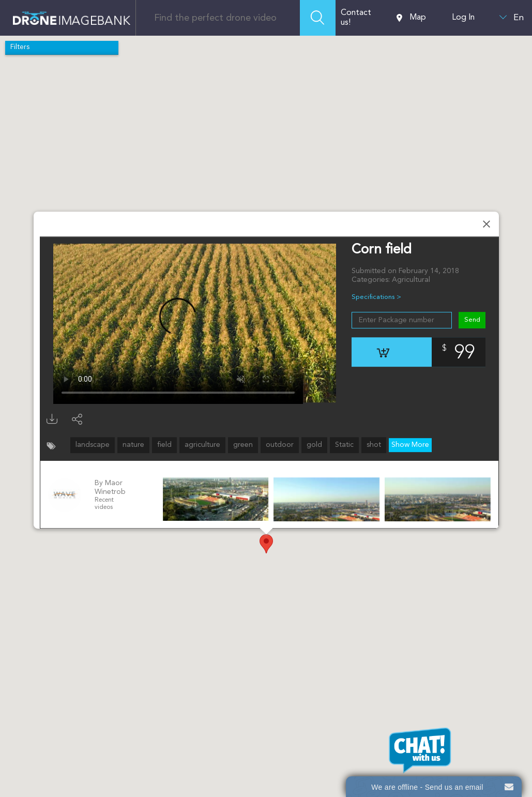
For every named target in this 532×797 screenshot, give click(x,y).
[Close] (487, 224)
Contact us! (356, 18)
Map (411, 18)
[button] (266, 544)
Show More (410, 445)
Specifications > (376, 297)
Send (472, 320)
